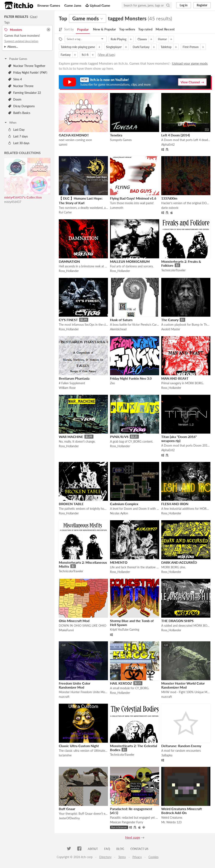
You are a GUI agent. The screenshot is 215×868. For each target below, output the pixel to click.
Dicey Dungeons (21, 106)
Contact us (139, 849)
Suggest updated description (21, 41)
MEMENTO (119, 562)
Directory (105, 857)
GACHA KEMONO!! (74, 135)
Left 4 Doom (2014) (176, 135)
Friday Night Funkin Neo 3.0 (131, 378)
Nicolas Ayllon (119, 513)
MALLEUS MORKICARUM (130, 261)
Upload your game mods (190, 63)
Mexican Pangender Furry (127, 822)
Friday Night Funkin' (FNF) (28, 73)
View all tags (106, 55)
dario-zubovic (170, 208)
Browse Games (49, 5)
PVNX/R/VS (119, 437)
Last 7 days (18, 136)
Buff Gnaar (67, 809)
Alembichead (118, 329)
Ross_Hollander (69, 271)
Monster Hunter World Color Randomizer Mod (183, 685)
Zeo (112, 383)
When (10, 123)
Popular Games (16, 59)
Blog (120, 849)
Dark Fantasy (141, 47)
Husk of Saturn (121, 320)
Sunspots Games (121, 140)
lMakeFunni (66, 630)
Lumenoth (117, 208)
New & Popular (104, 29)
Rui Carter (65, 212)
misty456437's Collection (23, 197)
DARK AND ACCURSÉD (179, 562)
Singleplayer (114, 47)
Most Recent (165, 29)
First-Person (191, 47)
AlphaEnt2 (168, 144)
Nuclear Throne (21, 86)
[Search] (168, 5)
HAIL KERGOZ (121, 683)
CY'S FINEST (68, 320)
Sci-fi (85, 55)
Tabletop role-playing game (78, 47)
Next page (133, 837)
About (93, 849)
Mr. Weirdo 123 (171, 822)
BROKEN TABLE (71, 504)
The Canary (170, 320)
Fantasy (66, 55)
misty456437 (13, 202)
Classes (142, 39)
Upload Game (98, 5)
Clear (34, 17)
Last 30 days (19, 143)
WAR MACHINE (71, 437)
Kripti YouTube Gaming (125, 629)
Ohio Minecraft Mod (74, 621)
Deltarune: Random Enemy (181, 746)
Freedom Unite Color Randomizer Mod (75, 685)
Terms (122, 857)
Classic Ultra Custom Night (79, 746)
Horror (162, 39)
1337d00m (169, 198)
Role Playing (119, 39)
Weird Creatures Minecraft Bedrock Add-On (182, 811)
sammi (63, 144)
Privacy (137, 857)
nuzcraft (64, 697)
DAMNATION (69, 261)
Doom (15, 99)
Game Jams (73, 5)
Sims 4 (15, 79)
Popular (83, 29)
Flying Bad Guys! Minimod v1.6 (133, 198)
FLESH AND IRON (175, 504)
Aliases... (13, 47)
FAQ (107, 849)
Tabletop (166, 47)
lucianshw (65, 755)
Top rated (145, 29)
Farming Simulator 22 (25, 93)
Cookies (153, 857)
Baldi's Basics (19, 113)
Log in (184, 5)
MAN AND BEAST (175, 378)
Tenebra (116, 135)
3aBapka (167, 755)
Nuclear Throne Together (27, 66)
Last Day (16, 130)
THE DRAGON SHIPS (177, 621)
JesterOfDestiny (69, 818)
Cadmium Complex (124, 504)
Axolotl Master (171, 329)
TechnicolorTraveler (173, 270)
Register (202, 5)
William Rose (67, 388)
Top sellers (127, 29)
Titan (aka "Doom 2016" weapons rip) (179, 439)
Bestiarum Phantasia (74, 378)
